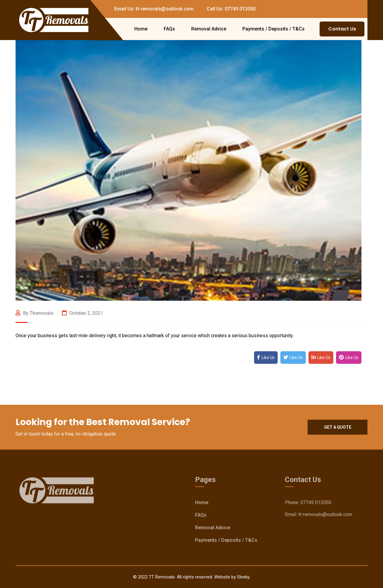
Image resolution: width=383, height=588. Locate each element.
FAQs (169, 29)
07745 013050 (316, 504)
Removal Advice (209, 29)
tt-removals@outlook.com (325, 516)
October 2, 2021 (82, 313)
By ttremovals (34, 313)
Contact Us (342, 29)
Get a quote (338, 427)
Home (141, 29)
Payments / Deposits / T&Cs (273, 29)
